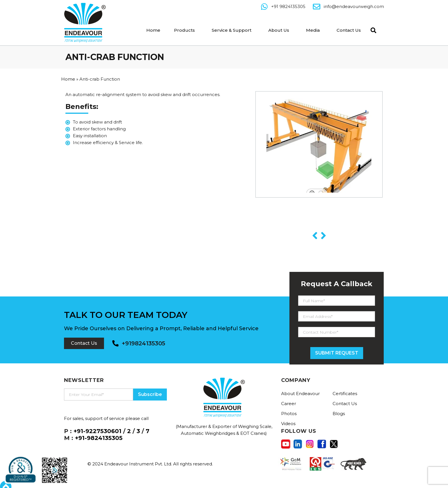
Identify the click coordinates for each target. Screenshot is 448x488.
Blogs (339, 414)
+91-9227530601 (97, 431)
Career (289, 404)
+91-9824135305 (99, 438)
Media (313, 30)
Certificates (345, 394)
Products (184, 30)
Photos (289, 414)
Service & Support (232, 30)
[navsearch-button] (372, 30)
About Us (279, 30)
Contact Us (349, 30)
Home (153, 30)
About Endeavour (300, 394)
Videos (288, 424)
